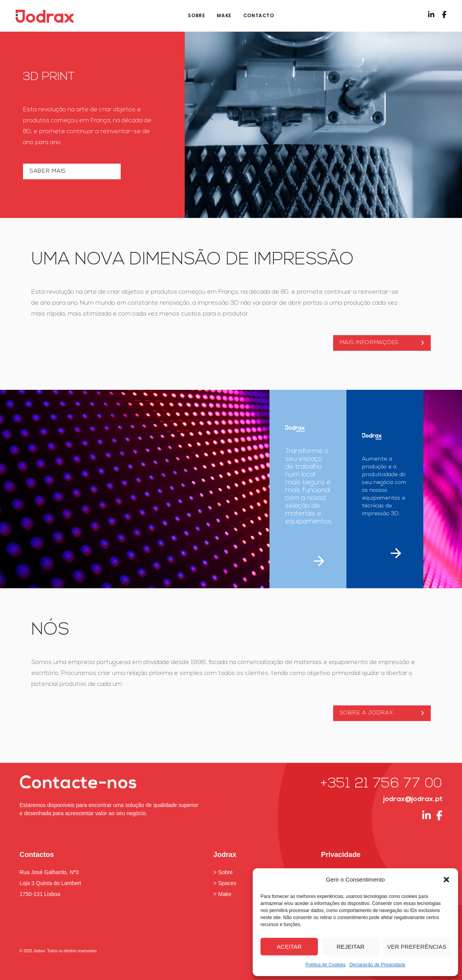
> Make (222, 894)
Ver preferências (417, 947)
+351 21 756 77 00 (381, 784)
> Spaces (225, 883)
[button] (446, 880)
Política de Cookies (326, 965)
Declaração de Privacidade (377, 965)
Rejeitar (351, 947)
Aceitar (289, 947)
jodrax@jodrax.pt (413, 799)
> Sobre (223, 872)
